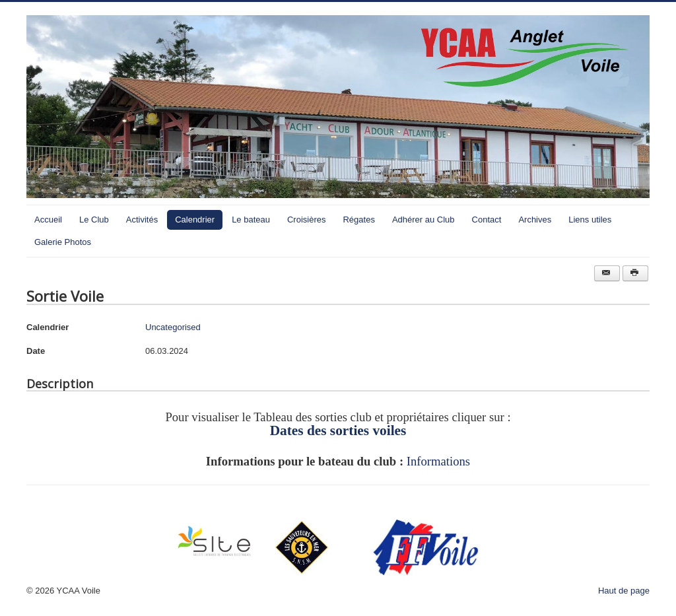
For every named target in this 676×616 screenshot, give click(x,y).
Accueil (48, 220)
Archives (535, 220)
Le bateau (251, 220)
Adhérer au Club (423, 220)
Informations (438, 461)
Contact (487, 220)
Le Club (94, 220)
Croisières (307, 220)
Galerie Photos (63, 242)
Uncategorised (173, 327)
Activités (142, 220)
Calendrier (195, 220)
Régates (358, 220)
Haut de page (624, 591)
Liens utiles (590, 220)
